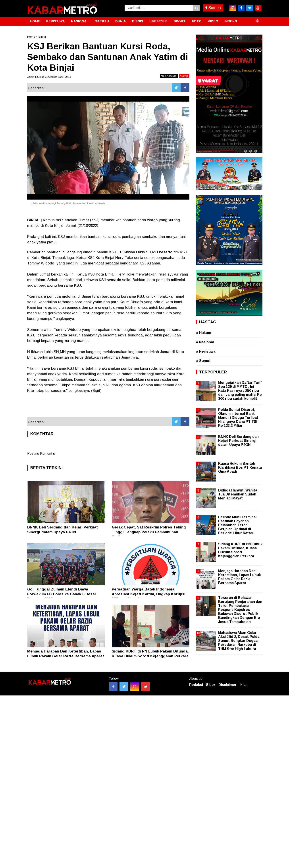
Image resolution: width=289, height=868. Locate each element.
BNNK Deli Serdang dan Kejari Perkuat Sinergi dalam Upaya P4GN (238, 441)
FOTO (197, 21)
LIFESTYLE (158, 21)
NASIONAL (80, 21)
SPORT (180, 21)
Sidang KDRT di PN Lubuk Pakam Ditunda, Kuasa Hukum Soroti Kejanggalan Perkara (240, 550)
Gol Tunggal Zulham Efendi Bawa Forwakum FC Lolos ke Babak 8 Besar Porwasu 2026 (62, 594)
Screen (213, 8)
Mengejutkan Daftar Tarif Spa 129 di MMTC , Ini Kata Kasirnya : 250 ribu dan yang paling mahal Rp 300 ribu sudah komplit (240, 391)
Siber (211, 685)
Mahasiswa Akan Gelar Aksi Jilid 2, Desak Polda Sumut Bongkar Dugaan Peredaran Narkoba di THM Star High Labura (239, 641)
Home (31, 37)
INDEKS (231, 21)
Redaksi (196, 685)
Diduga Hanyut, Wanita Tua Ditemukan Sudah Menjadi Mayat (238, 494)
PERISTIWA (56, 21)
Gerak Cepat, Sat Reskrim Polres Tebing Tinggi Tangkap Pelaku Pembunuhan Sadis (149, 532)
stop (184, 76)
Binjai (42, 37)
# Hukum (204, 333)
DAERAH (102, 21)
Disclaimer (227, 685)
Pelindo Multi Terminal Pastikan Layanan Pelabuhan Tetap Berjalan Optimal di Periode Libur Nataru (237, 525)
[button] (257, 19)
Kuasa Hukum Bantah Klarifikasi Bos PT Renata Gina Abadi (240, 467)
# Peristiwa (206, 351)
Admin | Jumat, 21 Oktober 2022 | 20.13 (49, 77)
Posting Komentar (41, 453)
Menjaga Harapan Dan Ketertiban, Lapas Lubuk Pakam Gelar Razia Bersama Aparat (240, 577)
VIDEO (213, 21)
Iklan (244, 685)
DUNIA (121, 21)
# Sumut (203, 361)
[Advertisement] (108, 405)
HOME (35, 21)
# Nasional (205, 342)
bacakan (169, 76)
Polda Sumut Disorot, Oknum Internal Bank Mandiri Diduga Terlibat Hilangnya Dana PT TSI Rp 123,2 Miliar (238, 418)
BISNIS (138, 21)
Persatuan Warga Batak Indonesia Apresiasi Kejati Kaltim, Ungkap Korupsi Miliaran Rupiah (149, 594)
